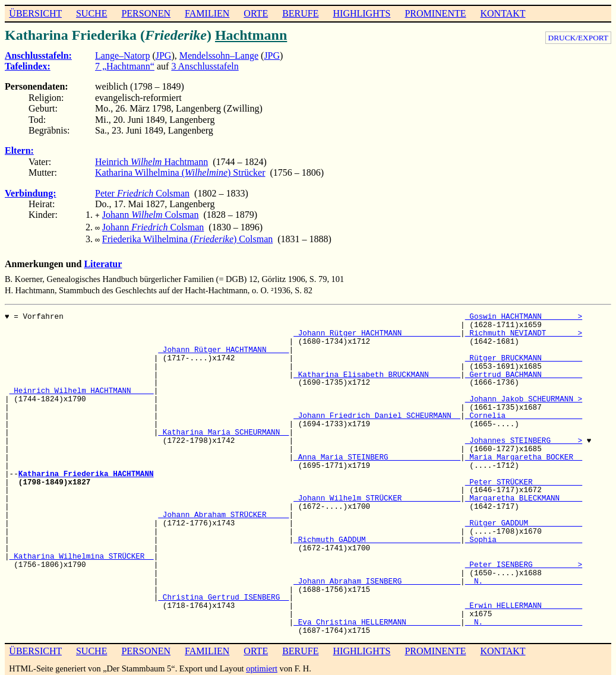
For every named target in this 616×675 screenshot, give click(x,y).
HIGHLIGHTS (362, 13)
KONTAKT (503, 13)
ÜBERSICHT (35, 13)
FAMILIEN (207, 13)
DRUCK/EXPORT (578, 38)
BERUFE (300, 13)
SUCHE (91, 13)
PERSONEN (146, 13)
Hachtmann (251, 35)
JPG (164, 56)
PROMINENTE (435, 13)
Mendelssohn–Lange (219, 56)
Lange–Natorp (122, 56)
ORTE (256, 13)
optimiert (262, 665)
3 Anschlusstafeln (205, 66)
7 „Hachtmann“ (125, 66)
